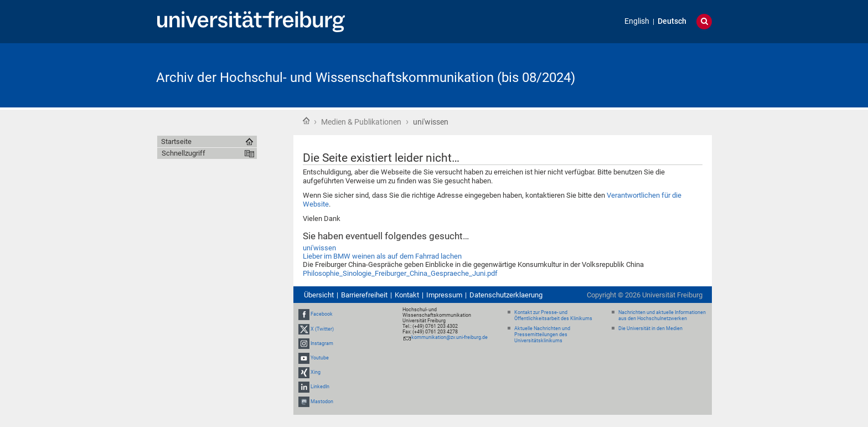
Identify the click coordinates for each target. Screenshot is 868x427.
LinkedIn (320, 387)
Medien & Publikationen (361, 122)
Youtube (320, 358)
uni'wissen (319, 248)
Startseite (306, 121)
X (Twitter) (322, 329)
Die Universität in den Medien (650, 328)
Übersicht (319, 295)
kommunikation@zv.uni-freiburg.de (449, 337)
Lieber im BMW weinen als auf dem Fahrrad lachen (382, 256)
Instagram (322, 343)
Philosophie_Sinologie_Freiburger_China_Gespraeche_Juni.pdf (400, 273)
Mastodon (322, 402)
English (637, 21)
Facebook (322, 314)
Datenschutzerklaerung (506, 295)
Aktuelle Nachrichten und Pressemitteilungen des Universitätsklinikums (542, 335)
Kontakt (407, 295)
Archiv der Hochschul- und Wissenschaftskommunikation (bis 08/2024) (366, 78)
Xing (316, 372)
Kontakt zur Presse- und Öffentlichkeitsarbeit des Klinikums (553, 315)
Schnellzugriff (184, 153)
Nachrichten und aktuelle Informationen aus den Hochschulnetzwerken (662, 315)
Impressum (444, 295)
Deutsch (672, 21)
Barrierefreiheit (364, 295)
